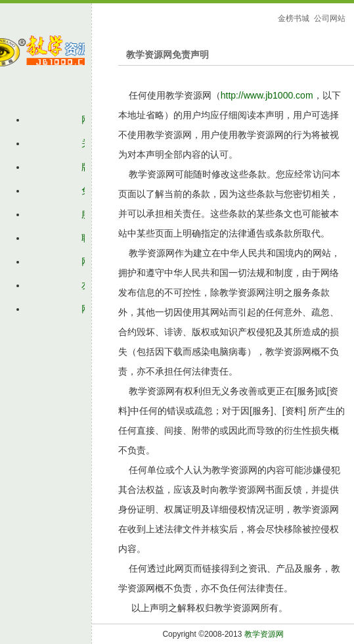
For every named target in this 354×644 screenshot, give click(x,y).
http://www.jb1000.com (267, 95)
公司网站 (330, 18)
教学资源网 (264, 634)
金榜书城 (294, 18)
